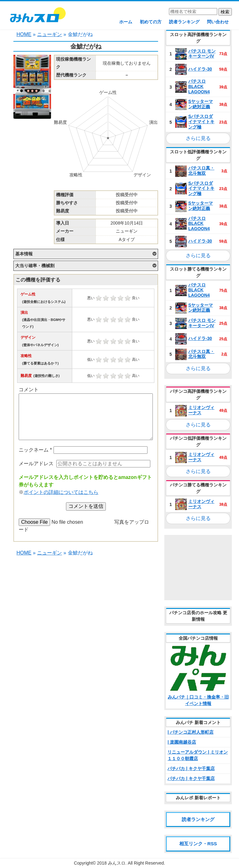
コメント (29, 390)
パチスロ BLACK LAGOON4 (199, 86)
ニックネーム (35, 450)
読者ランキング (184, 22)
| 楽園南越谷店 (182, 742)
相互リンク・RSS (198, 844)
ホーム (126, 22)
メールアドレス (36, 464)
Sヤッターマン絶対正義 (201, 104)
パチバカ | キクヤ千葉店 (191, 768)
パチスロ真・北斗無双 (201, 171)
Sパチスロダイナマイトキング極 (201, 122)
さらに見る (198, 138)
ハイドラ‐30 (200, 69)
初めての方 (151, 22)
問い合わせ (218, 22)
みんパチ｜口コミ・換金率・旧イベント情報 (198, 700)
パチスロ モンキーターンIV (202, 54)
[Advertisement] (198, 568)
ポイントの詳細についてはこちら (61, 492)
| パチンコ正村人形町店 (190, 732)
